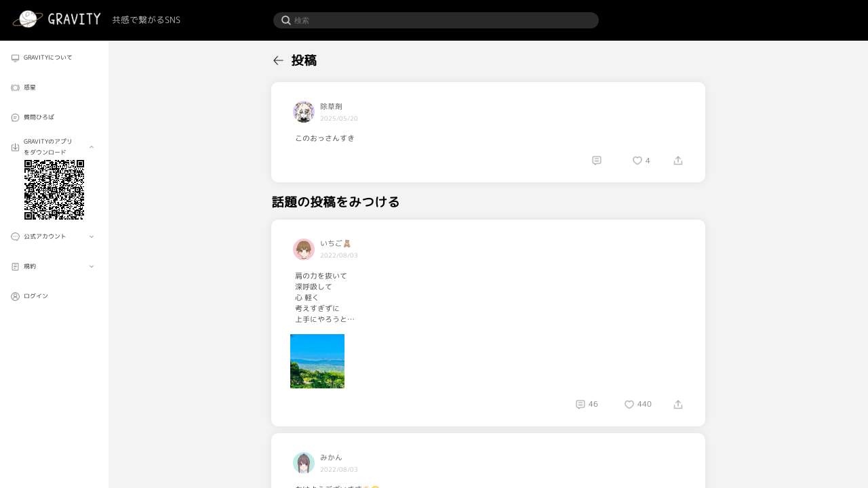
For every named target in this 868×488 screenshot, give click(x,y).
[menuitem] (54, 58)
